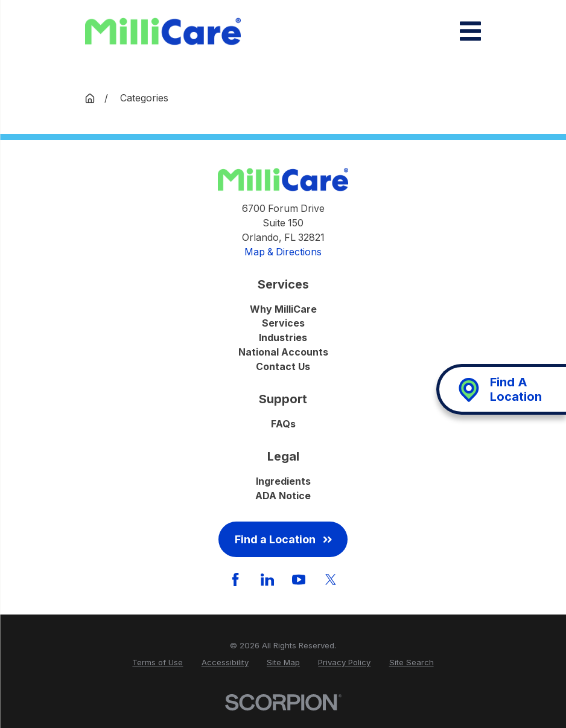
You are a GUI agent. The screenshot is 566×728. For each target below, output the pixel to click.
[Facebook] (235, 580)
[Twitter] (331, 580)
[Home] (163, 31)
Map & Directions (283, 252)
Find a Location (283, 539)
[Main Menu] (470, 31)
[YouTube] (299, 580)
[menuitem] (157, 663)
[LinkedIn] (267, 580)
